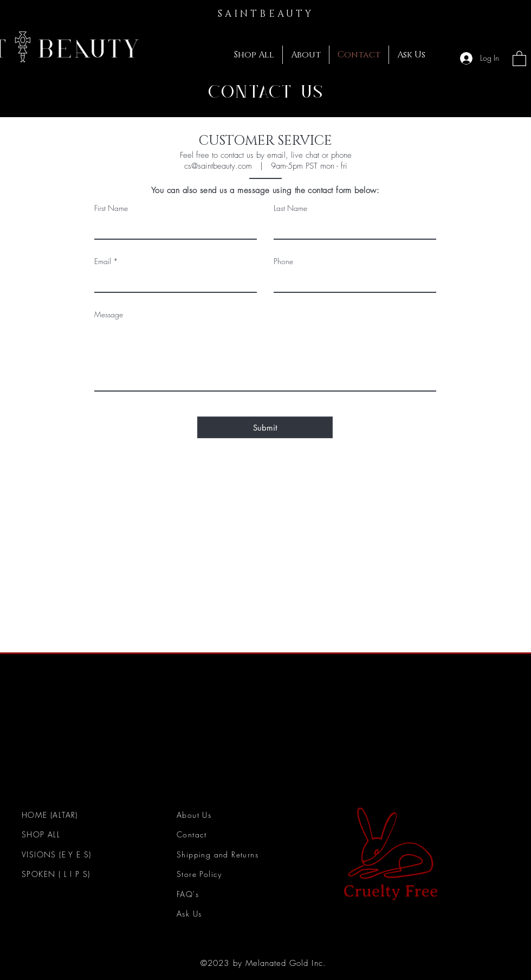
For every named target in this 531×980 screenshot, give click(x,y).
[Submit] (265, 427)
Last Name (290, 208)
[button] (519, 58)
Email (103, 261)
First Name (111, 208)
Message (109, 315)
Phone (283, 261)
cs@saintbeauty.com (218, 166)
